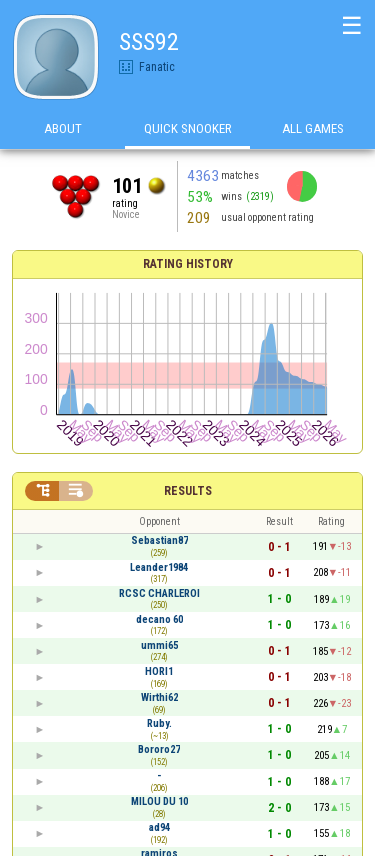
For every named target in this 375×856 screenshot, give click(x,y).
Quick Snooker (188, 128)
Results (188, 491)
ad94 (159, 827)
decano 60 (159, 619)
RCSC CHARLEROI (159, 593)
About (63, 128)
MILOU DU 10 (159, 801)
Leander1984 (159, 567)
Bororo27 (159, 749)
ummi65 (159, 645)
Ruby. (159, 723)
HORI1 (159, 671)
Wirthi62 (159, 697)
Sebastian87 (159, 540)
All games (313, 128)
